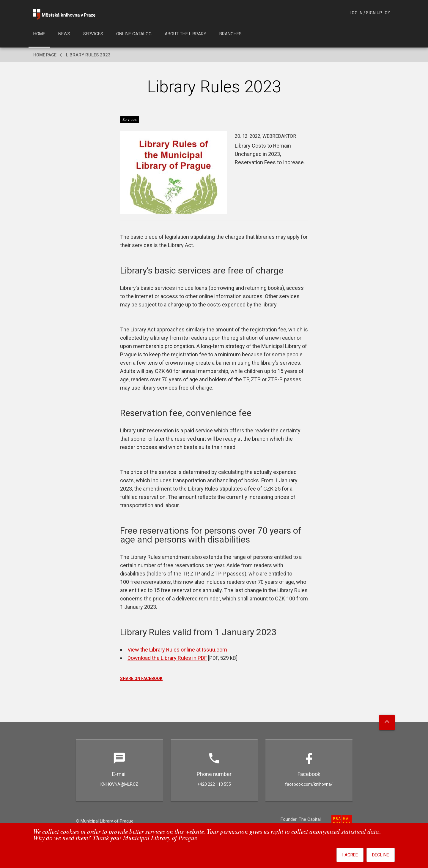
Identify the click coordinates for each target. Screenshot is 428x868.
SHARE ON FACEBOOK (141, 679)
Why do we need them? (62, 838)
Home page (45, 55)
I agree (350, 855)
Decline (381, 855)
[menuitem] (39, 36)
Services (93, 34)
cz (387, 13)
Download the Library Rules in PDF (167, 658)
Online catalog (134, 34)
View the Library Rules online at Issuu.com (177, 650)
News (64, 34)
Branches (230, 34)
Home (39, 34)
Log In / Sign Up (366, 13)
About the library (185, 34)
